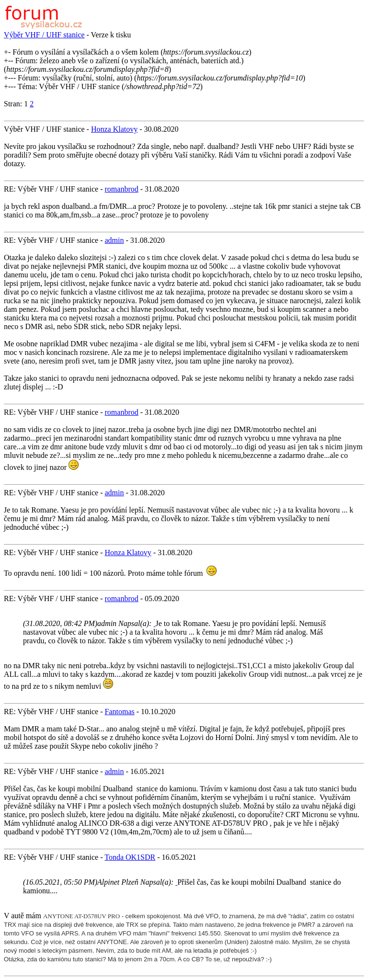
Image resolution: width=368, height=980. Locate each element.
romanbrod (122, 189)
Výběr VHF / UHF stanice (44, 35)
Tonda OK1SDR (130, 857)
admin (115, 240)
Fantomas (120, 712)
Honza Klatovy (114, 129)
